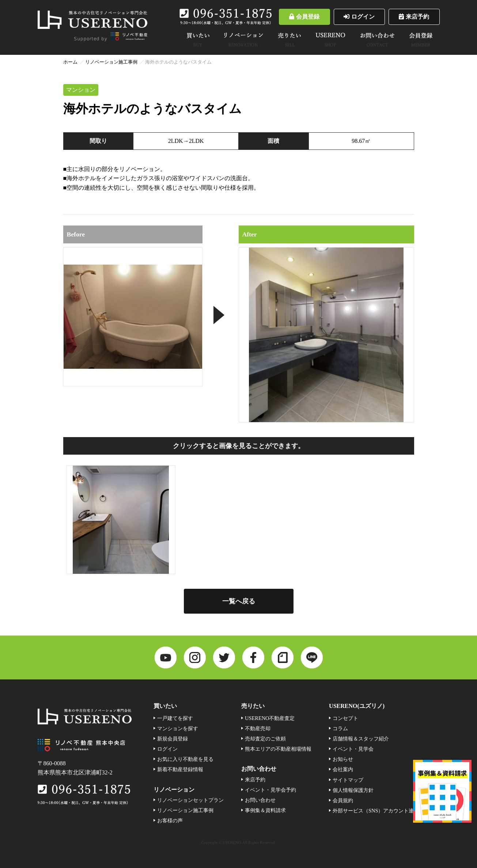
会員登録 (304, 17)
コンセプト (345, 718)
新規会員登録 (173, 739)
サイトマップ (348, 780)
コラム (340, 728)
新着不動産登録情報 (180, 769)
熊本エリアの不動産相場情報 (278, 749)
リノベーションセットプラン (190, 800)
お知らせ (343, 759)
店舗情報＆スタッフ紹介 (361, 739)
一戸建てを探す (175, 718)
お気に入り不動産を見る (185, 759)
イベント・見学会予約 (270, 790)
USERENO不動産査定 (270, 718)
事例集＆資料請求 (265, 810)
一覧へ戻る (239, 601)
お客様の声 (170, 820)
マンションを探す (178, 728)
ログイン (359, 17)
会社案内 (343, 769)
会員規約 (343, 800)
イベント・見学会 (353, 749)
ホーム (70, 62)
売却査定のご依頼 (265, 739)
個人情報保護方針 (353, 790)
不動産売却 (258, 728)
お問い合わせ (260, 800)
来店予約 (414, 17)
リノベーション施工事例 (111, 62)
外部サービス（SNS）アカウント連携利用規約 (386, 811)
